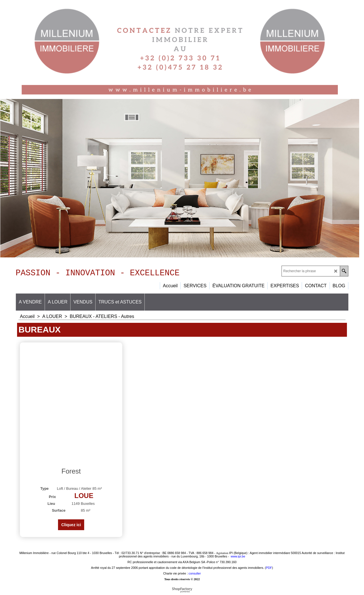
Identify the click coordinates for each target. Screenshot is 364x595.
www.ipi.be (238, 558)
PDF (269, 570)
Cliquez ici (71, 527)
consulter (195, 575)
